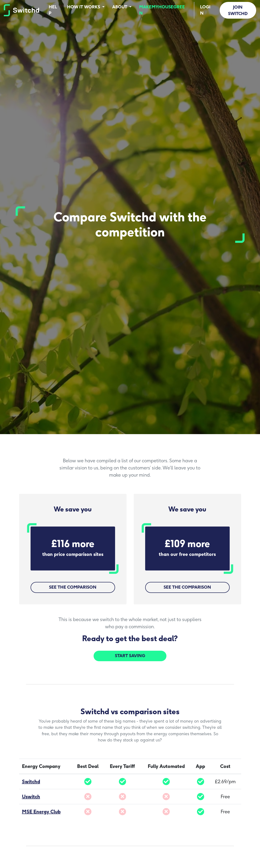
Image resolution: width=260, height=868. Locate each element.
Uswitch (31, 797)
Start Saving (130, 656)
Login (205, 10)
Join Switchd (238, 10)
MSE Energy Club (41, 812)
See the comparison (73, 587)
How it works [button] (84, 7)
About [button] (120, 7)
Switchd (31, 782)
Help (53, 10)
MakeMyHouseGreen (162, 10)
